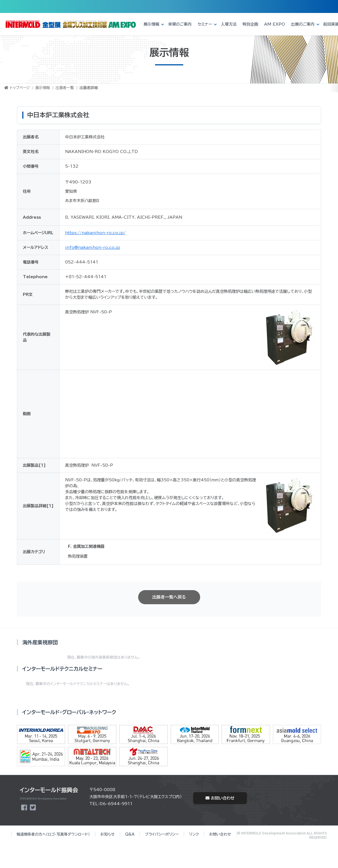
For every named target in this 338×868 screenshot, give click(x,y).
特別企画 (250, 24)
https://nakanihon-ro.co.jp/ (95, 233)
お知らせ (108, 834)
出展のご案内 (303, 24)
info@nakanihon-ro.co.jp (93, 247)
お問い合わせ (220, 798)
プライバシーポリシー (162, 834)
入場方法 (229, 24)
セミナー (205, 24)
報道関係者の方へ (53, 834)
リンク (194, 834)
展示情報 (151, 24)
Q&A (130, 834)
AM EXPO (275, 24)
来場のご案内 (180, 24)
